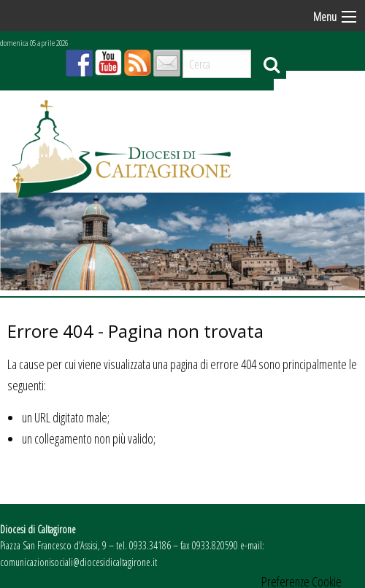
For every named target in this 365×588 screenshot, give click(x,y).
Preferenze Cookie (301, 581)
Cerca (272, 64)
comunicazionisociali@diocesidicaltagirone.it (78, 562)
